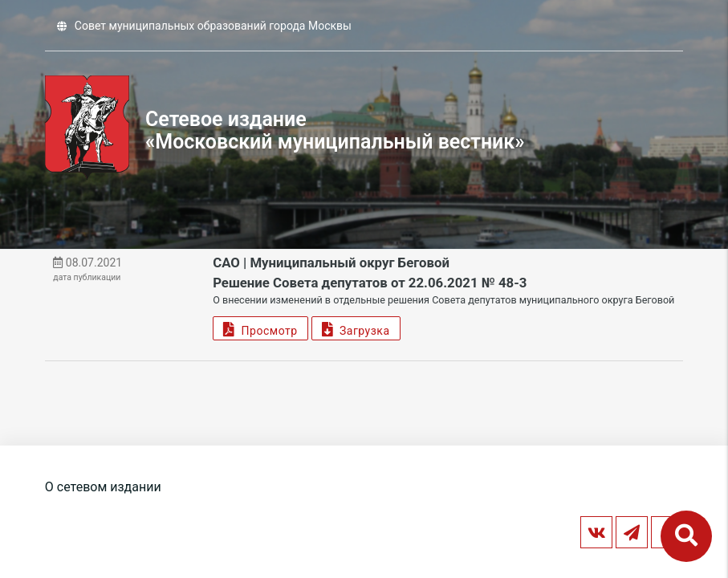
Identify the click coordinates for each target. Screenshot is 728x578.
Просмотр (260, 329)
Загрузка (356, 329)
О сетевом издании (103, 487)
